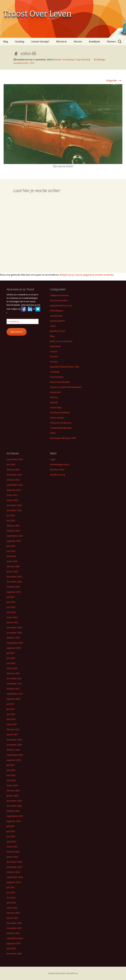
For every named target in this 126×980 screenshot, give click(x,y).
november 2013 (14, 928)
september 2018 (15, 643)
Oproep (54, 397)
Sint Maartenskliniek (60, 413)
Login (53, 459)
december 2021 (14, 505)
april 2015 (11, 841)
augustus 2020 (14, 541)
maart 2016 (12, 785)
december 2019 (14, 577)
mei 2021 (11, 520)
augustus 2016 (14, 760)
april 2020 (11, 556)
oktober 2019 (13, 587)
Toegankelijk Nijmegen (61, 428)
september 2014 (15, 877)
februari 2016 (13, 791)
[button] (63, 124)
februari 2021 (13, 526)
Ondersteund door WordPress (63, 973)
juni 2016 (11, 770)
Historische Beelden (60, 382)
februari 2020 (13, 566)
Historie (78, 41)
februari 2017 (13, 729)
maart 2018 (12, 668)
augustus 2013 (14, 943)
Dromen (54, 356)
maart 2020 (12, 561)
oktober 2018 (13, 638)
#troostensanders (59, 300)
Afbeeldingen (57, 311)
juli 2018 (10, 653)
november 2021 (14, 510)
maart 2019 (12, 617)
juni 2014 (11, 892)
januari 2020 (12, 571)
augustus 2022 (14, 490)
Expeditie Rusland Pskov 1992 (65, 367)
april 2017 (11, 719)
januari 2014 (12, 918)
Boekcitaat (55, 346)
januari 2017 (12, 734)
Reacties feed (57, 470)
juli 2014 (10, 887)
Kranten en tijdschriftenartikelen (66, 387)
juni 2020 (11, 546)
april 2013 (11, 948)
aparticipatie (56, 316)
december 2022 (14, 475)
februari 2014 (13, 913)
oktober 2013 (13, 933)
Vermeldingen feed (59, 464)
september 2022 (15, 485)
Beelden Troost (58, 331)
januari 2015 (12, 857)
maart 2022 (12, 495)
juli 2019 (10, 597)
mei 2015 (11, 836)
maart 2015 (12, 847)
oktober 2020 (13, 531)
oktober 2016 (13, 750)
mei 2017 (11, 714)
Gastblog (20, 41)
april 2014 (11, 903)
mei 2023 (11, 464)
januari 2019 (12, 622)
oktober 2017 (13, 689)
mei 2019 (11, 607)
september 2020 (15, 536)
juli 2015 (10, 826)
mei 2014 (11, 897)
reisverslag (56, 407)
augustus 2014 (14, 882)
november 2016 (14, 745)
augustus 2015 (14, 821)
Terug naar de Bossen (61, 423)
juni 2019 (11, 602)
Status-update (57, 418)
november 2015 (14, 806)
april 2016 (11, 780)
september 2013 (15, 938)
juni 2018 (11, 658)
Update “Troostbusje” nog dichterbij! (72, 59)
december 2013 (14, 923)
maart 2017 (12, 724)
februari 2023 (13, 470)
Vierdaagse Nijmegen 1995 (63, 438)
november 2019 (14, 582)
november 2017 (14, 684)
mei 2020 (11, 551)
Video (53, 433)
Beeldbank (94, 41)
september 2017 (15, 694)
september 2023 (15, 459)
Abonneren (17, 332)
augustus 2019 (14, 592)
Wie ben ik (61, 41)
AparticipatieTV (58, 321)
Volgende (114, 80)
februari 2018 (13, 673)
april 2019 (11, 612)
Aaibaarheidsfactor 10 (61, 306)
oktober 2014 (13, 872)
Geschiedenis (57, 377)
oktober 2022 (13, 480)
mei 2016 (11, 775)
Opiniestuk (55, 392)
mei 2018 (11, 663)
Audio (53, 326)
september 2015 (15, 816)
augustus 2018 (14, 648)
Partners (111, 41)
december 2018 (14, 627)
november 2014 (14, 867)
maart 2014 (12, 908)
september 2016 (15, 755)
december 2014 (14, 862)
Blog (6, 41)
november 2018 (14, 633)
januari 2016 (12, 796)
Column (54, 351)
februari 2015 (13, 852)
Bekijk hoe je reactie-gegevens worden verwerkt (87, 275)
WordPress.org (58, 475)
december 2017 (14, 678)
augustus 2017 (14, 699)
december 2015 (14, 801)
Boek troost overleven (61, 341)
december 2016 (14, 740)
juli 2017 (10, 704)
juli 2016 (10, 765)
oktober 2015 (13, 811)
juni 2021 (11, 515)
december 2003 (14, 954)
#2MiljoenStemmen (59, 295)
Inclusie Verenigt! (40, 41)
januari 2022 (12, 500)
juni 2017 (11, 709)
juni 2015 (11, 831)
